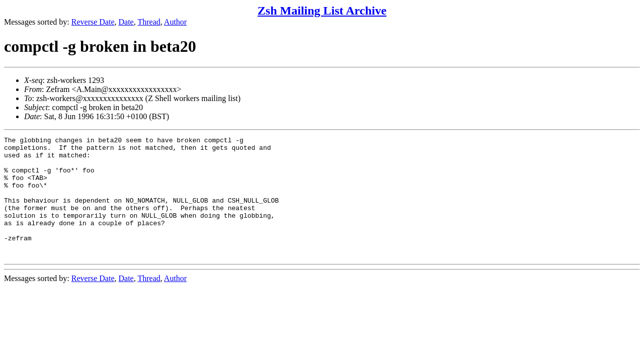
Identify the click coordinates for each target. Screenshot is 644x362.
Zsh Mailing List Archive (322, 11)
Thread (149, 22)
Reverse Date (93, 22)
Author (175, 22)
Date (126, 22)
